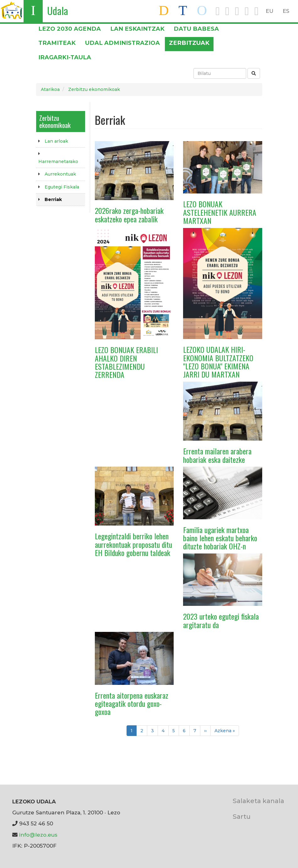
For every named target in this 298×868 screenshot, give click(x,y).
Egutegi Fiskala (62, 187)
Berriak (53, 199)
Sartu (242, 816)
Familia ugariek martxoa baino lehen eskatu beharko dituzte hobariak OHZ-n (220, 538)
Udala (58, 11)
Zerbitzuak (189, 43)
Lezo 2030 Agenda (70, 29)
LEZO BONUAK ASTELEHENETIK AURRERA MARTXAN (220, 212)
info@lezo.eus (38, 835)
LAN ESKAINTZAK (137, 29)
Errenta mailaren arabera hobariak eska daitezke (217, 455)
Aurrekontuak (60, 174)
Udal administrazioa (122, 43)
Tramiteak (57, 43)
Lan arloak (56, 141)
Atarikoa (50, 89)
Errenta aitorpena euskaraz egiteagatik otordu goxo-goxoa (132, 704)
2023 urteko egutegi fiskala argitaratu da (221, 620)
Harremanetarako (58, 161)
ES (286, 11)
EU (270, 11)
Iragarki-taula (65, 57)
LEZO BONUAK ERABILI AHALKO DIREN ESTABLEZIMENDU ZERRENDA (126, 362)
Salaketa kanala (258, 801)
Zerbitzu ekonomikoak (94, 89)
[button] (134, 170)
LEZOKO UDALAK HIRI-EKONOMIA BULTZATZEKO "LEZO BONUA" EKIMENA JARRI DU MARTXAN (218, 362)
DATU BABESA (196, 29)
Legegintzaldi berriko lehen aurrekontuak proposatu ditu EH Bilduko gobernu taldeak (133, 544)
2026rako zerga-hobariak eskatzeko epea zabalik (129, 214)
